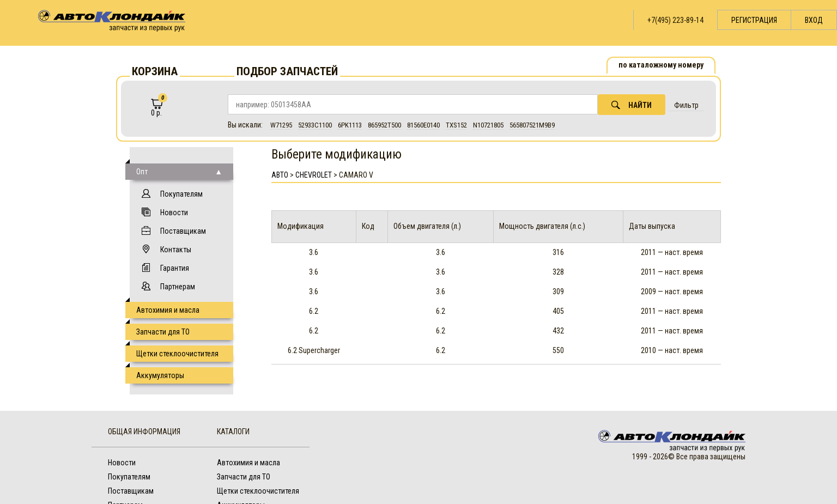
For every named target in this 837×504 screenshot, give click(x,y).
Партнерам (178, 287)
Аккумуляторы (160, 375)
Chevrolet (314, 175)
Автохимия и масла (168, 310)
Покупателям (181, 194)
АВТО (280, 175)
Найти (632, 105)
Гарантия (175, 268)
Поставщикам (183, 231)
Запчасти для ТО (163, 332)
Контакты (176, 250)
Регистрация (754, 20)
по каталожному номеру (661, 65)
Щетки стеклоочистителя (177, 354)
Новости (174, 212)
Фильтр (686, 105)
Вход (814, 20)
